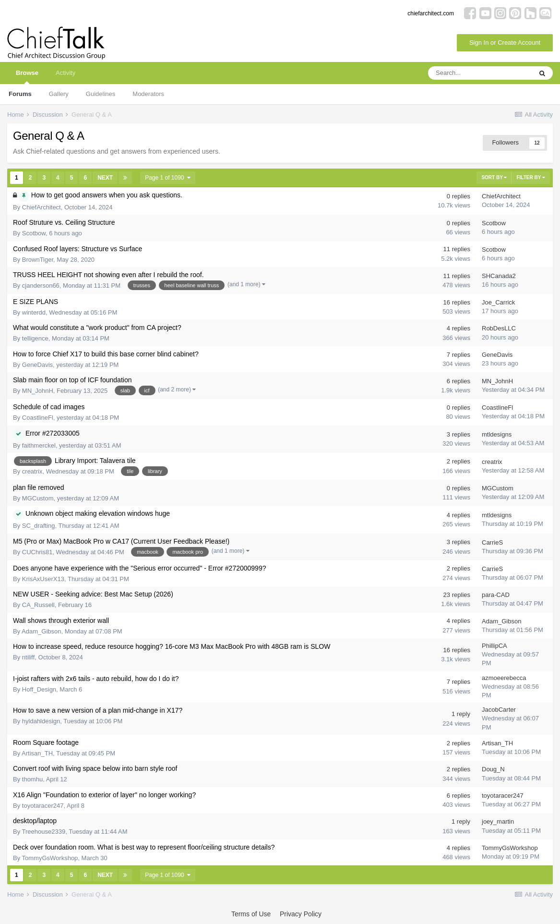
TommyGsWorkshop (50, 858)
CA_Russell (38, 605)
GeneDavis (37, 365)
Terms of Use (251, 914)
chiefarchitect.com (431, 13)
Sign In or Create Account (505, 43)
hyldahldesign (41, 721)
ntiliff (29, 657)
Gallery (59, 94)
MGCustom (38, 498)
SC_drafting (39, 526)
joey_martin (498, 821)
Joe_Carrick (498, 302)
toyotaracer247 (43, 806)
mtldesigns (497, 434)
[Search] (480, 73)
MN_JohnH (38, 391)
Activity (66, 73)
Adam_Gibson (41, 631)
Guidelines (101, 94)
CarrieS (492, 542)
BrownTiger (38, 260)
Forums (20, 94)
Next (105, 178)
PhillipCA (494, 646)
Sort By (494, 177)
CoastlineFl (38, 418)
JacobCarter (499, 710)
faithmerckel (39, 445)
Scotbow (34, 233)
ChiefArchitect (42, 207)
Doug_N (493, 769)
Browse (27, 77)
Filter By (531, 177)
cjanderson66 (41, 286)
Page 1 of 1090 (168, 178)
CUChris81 (37, 552)
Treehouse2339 (44, 832)
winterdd (34, 312)
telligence (35, 338)
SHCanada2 (499, 276)
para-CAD (496, 595)
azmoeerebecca (504, 678)
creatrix (32, 471)
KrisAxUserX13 (43, 579)
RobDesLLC (499, 328)
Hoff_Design (39, 689)
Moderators (148, 94)
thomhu (32, 779)
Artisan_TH (37, 753)
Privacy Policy (301, 914)
